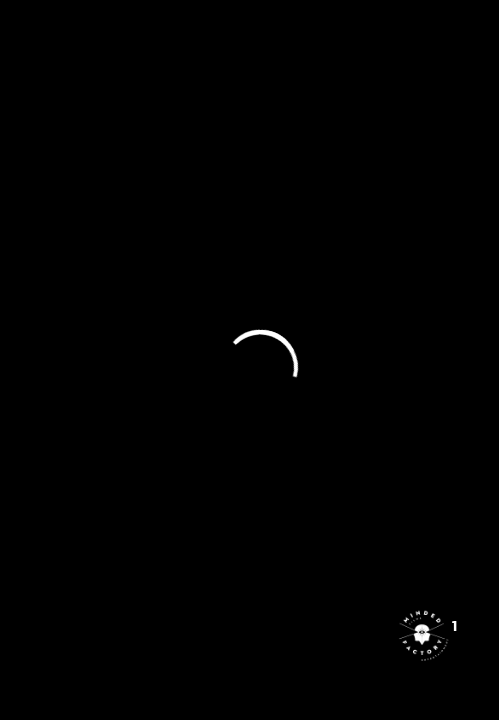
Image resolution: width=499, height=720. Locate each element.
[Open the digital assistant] (422, 635)
